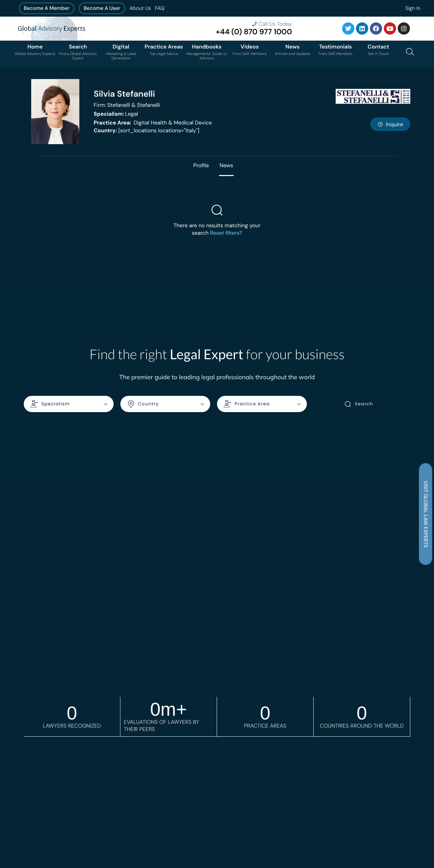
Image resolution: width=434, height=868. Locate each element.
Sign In (413, 8)
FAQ (160, 8)
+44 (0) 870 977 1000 (254, 32)
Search (359, 404)
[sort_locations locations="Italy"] (146, 130)
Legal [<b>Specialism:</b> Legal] (116, 114)
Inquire (390, 124)
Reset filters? (226, 233)
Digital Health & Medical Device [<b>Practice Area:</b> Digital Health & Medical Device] (153, 123)
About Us (140, 8)
